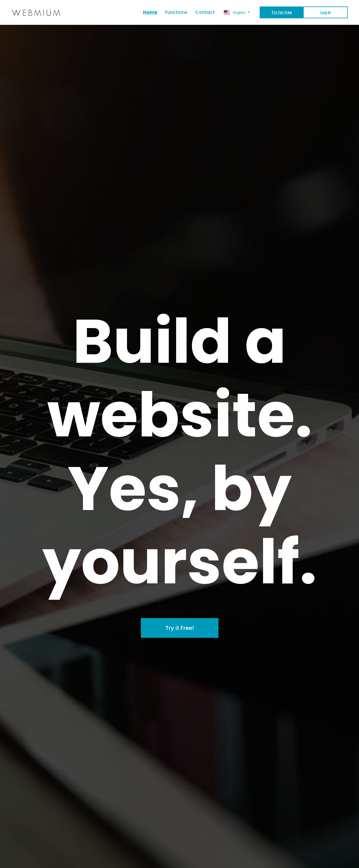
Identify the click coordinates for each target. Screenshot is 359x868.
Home (152, 12)
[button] (237, 12)
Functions (176, 12)
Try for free (282, 12)
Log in (326, 12)
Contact (205, 12)
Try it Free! (180, 628)
